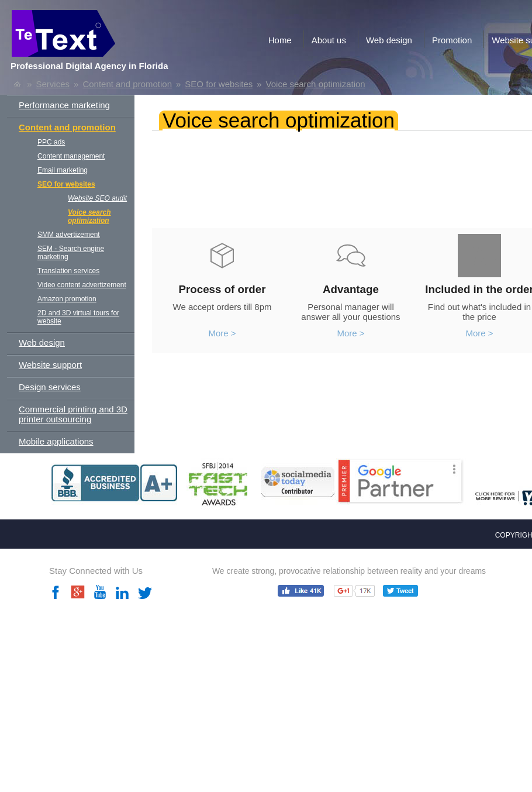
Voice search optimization (316, 84)
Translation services (68, 271)
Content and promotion (127, 84)
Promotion (452, 40)
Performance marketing (64, 105)
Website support (50, 365)
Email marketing (63, 170)
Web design (389, 40)
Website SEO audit (97, 198)
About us (329, 40)
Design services (50, 387)
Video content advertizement (82, 285)
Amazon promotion (67, 299)
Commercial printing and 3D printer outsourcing (73, 414)
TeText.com (108, 36)
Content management (71, 156)
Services (53, 84)
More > (222, 333)
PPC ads (51, 142)
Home (280, 40)
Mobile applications (56, 441)
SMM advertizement (69, 235)
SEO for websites (219, 84)
